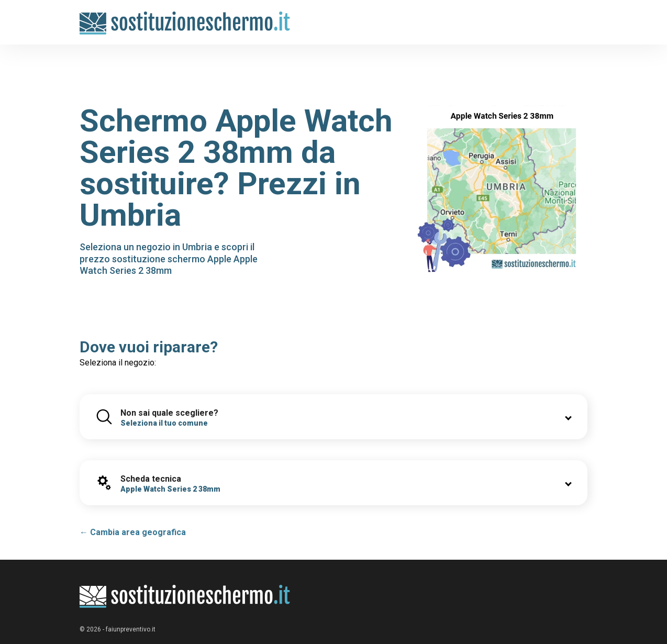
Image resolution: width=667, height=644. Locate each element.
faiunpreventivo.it (131, 629)
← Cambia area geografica (133, 532)
